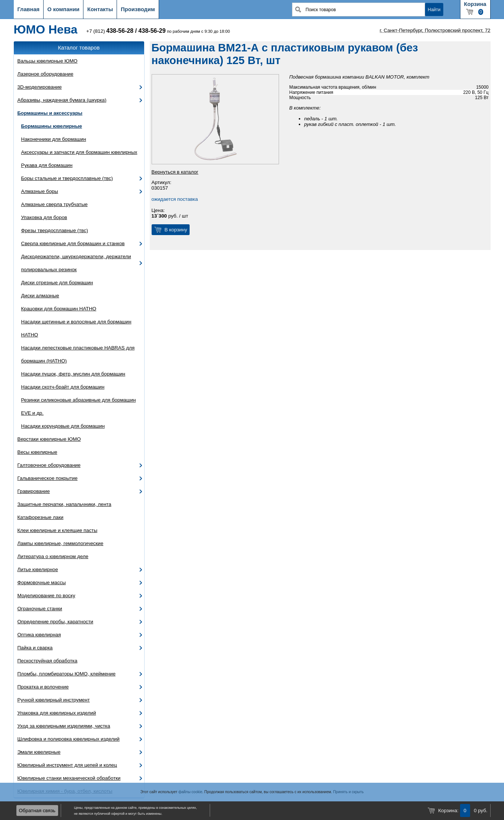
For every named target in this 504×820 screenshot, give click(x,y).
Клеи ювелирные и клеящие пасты (58, 530)
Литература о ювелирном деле (53, 556)
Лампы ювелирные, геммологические (61, 543)
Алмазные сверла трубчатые (55, 204)
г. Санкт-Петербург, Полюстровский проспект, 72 (435, 30)
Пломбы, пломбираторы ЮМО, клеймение (67, 674)
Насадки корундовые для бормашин (63, 426)
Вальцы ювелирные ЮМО (47, 61)
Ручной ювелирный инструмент (54, 700)
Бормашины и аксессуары (50, 113)
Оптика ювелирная (39, 635)
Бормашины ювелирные (52, 126)
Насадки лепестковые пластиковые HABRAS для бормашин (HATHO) (78, 354)
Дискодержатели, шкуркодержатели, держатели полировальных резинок (76, 263)
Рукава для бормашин (47, 165)
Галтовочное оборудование (49, 465)
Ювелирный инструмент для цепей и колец (67, 765)
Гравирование (34, 491)
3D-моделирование (40, 87)
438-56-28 (120, 31)
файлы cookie (190, 792)
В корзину (176, 230)
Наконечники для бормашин (54, 139)
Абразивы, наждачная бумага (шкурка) (62, 100)
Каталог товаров (79, 48)
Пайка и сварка (35, 648)
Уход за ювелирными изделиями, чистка (64, 726)
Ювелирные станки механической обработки (69, 778)
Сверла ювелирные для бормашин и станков (73, 243)
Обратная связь (37, 810)
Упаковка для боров (44, 217)
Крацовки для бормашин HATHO (59, 309)
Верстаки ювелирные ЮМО (49, 439)
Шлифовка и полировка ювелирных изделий (69, 739)
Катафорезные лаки (41, 517)
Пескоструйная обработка (47, 661)
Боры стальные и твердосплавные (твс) (67, 178)
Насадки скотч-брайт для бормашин (63, 387)
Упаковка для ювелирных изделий (57, 713)
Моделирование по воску (46, 596)
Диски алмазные (40, 296)
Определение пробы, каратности (56, 622)
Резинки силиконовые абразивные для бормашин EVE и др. (79, 406)
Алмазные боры (40, 191)
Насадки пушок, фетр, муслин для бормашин (73, 374)
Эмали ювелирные (39, 752)
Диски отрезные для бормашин (57, 283)
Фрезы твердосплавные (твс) (55, 230)
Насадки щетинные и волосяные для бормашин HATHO (76, 328)
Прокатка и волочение (43, 687)
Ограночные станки (40, 609)
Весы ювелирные (37, 452)
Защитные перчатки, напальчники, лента (64, 504)
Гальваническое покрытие (48, 478)
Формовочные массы (42, 582)
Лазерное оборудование (45, 74)
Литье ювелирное (38, 569)
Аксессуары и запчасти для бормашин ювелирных (79, 152)
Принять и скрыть (348, 792)
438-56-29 (152, 31)
